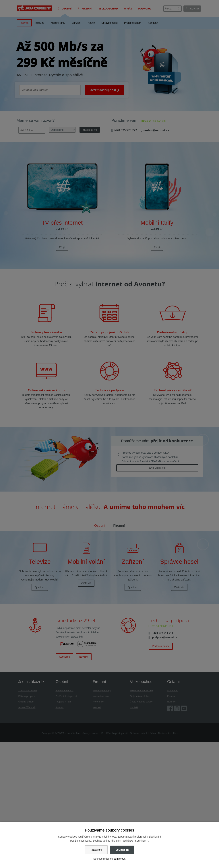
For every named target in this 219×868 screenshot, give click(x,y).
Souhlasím (122, 850)
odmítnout (119, 859)
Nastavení (96, 850)
